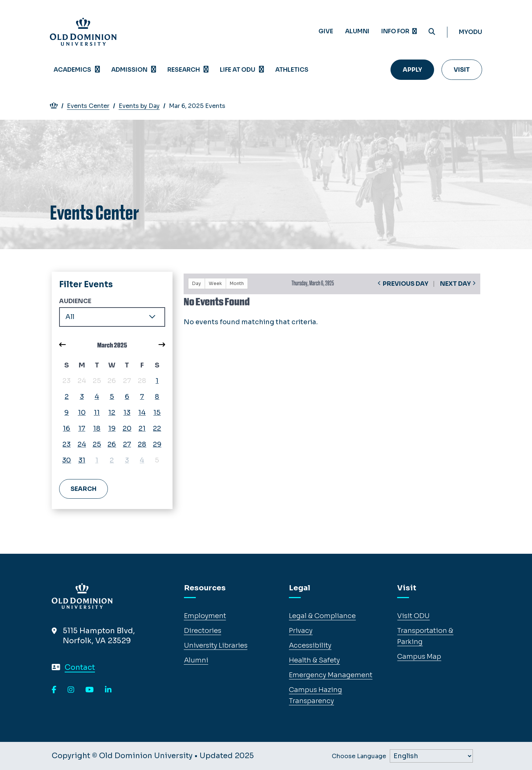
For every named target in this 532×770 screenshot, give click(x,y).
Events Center (92, 106)
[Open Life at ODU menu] (262, 70)
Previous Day (405, 284)
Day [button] (197, 283)
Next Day (455, 284)
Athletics (292, 70)
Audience (75, 301)
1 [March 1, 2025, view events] (157, 381)
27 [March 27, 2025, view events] (127, 444)
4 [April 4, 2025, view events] (142, 460)
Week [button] (215, 283)
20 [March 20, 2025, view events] (127, 428)
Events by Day (143, 106)
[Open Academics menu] (98, 70)
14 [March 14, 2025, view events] (142, 413)
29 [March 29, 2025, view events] (157, 444)
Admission (129, 70)
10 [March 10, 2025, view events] (82, 413)
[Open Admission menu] (154, 70)
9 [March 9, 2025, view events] (66, 413)
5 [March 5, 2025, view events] (112, 397)
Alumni (357, 31)
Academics (72, 70)
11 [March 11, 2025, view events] (97, 413)
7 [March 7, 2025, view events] (142, 397)
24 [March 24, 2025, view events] (82, 444)
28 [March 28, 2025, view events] (142, 444)
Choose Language (359, 756)
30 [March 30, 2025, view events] (66, 460)
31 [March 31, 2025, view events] (82, 460)
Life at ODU (238, 70)
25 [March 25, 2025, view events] (97, 444)
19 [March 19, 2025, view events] (112, 428)
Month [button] (237, 283)
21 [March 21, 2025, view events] (142, 428)
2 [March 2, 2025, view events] (67, 397)
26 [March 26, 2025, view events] (112, 444)
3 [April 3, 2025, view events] (127, 460)
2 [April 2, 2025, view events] (112, 460)
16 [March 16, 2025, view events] (66, 428)
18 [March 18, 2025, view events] (97, 428)
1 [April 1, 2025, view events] (97, 460)
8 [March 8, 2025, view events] (157, 397)
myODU (470, 32)
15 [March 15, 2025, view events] (157, 413)
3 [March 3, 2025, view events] (82, 397)
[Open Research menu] (206, 70)
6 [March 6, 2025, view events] (127, 397)
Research (184, 70)
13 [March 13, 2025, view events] (127, 413)
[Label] (431, 756)
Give (326, 31)
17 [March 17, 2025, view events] (82, 428)
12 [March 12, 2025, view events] (112, 413)
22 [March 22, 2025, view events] (157, 428)
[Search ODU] (432, 32)
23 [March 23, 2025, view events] (66, 444)
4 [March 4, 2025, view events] (97, 397)
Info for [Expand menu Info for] (399, 31)
